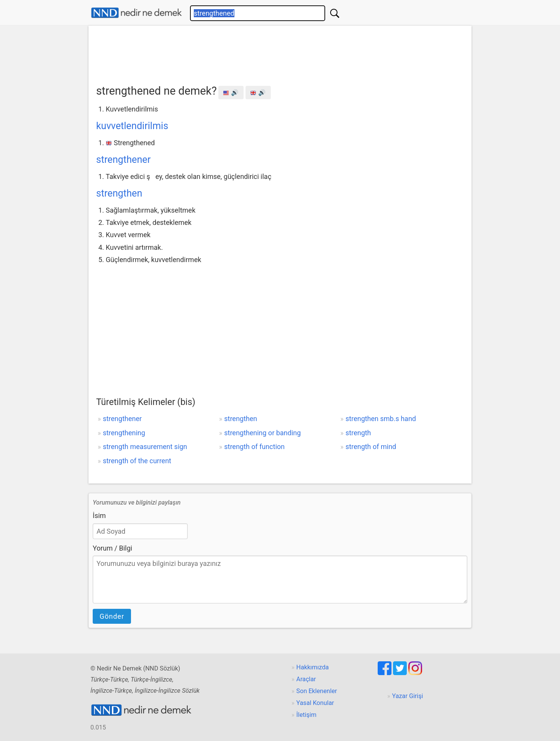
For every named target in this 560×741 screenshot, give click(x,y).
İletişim (307, 715)
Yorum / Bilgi (112, 548)
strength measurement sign (145, 447)
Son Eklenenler (317, 691)
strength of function (254, 447)
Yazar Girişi (408, 696)
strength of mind (371, 447)
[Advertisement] (280, 52)
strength (358, 433)
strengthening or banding (262, 433)
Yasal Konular (315, 703)
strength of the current (137, 461)
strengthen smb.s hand (381, 419)
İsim (99, 516)
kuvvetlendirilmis (132, 126)
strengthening (124, 433)
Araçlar (306, 679)
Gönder (112, 616)
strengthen (119, 193)
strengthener (123, 160)
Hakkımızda (313, 667)
